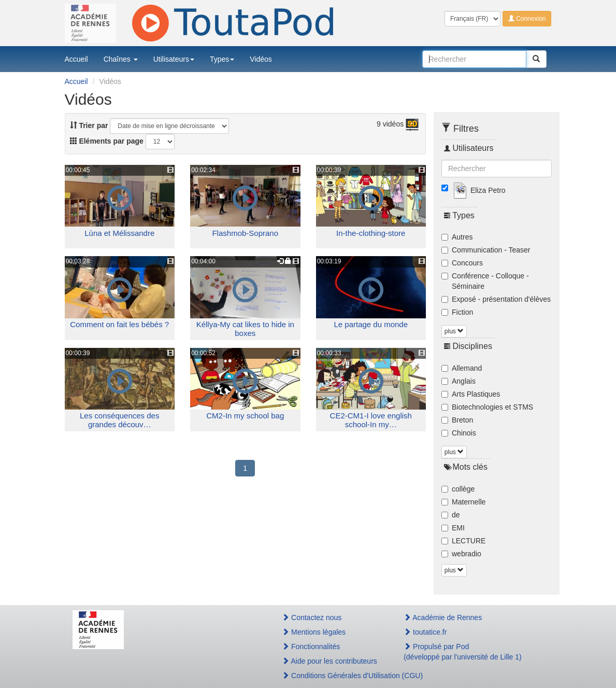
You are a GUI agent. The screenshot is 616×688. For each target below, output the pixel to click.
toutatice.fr (425, 632)
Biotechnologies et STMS (487, 407)
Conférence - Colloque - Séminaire (485, 281)
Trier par (89, 125)
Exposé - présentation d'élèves (496, 299)
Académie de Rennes (443, 617)
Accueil (76, 59)
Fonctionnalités (311, 647)
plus (454, 331)
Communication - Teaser (486, 250)
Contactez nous (312, 617)
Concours (462, 263)
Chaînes (121, 59)
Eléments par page (107, 141)
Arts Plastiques (471, 394)
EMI (453, 528)
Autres (457, 237)
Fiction (457, 312)
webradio (461, 554)
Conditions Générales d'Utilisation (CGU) (332, 676)
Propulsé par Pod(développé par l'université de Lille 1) (463, 652)
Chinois (459, 433)
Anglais (459, 381)
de (451, 515)
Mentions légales (314, 632)
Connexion (527, 19)
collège (458, 489)
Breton (457, 420)
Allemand (462, 368)
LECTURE (463, 541)
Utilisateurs (174, 59)
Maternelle (463, 502)
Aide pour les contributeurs (330, 661)
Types (222, 59)
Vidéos (261, 59)
